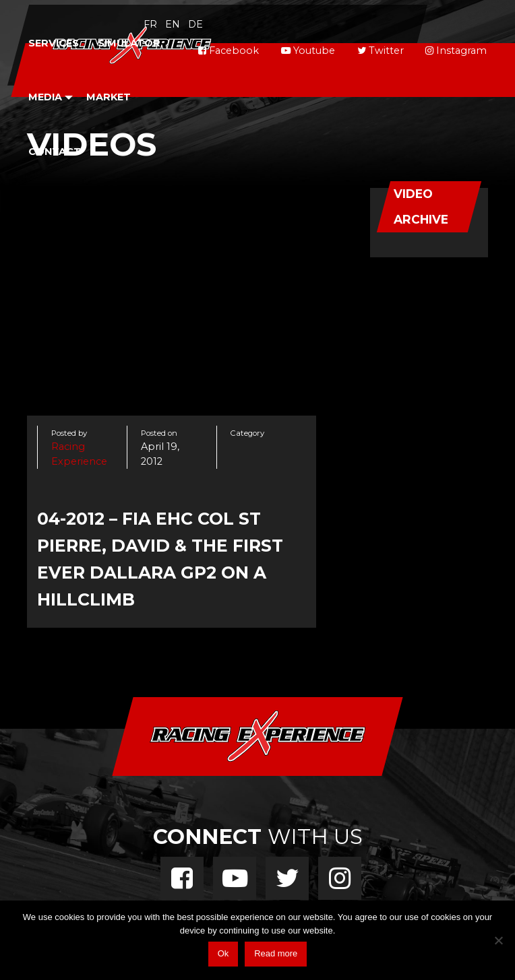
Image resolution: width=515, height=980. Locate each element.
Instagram (456, 51)
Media (45, 97)
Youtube (308, 51)
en (173, 24)
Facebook (229, 51)
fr (150, 24)
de (195, 24)
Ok (223, 953)
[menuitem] (53, 43)
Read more (276, 953)
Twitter (381, 51)
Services (54, 43)
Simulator (129, 43)
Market (109, 97)
